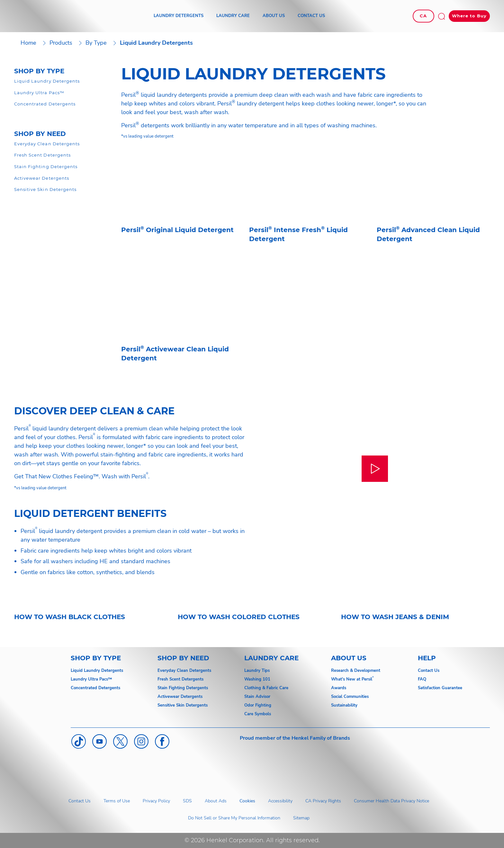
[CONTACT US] (311, 16)
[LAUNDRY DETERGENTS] (179, 16)
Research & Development (356, 671)
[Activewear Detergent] (42, 178)
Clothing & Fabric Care (266, 688)
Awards (339, 688)
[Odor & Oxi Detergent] (46, 167)
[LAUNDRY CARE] (233, 16)
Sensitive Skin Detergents (183, 705)
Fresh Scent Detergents (180, 679)
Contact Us (429, 671)
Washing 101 (257, 679)
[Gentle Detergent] (42, 155)
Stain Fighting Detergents (183, 688)
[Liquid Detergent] (47, 81)
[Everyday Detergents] (47, 144)
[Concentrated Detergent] (45, 104)
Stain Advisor (257, 697)
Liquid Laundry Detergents (97, 671)
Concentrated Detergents (95, 688)
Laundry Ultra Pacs (89, 679)
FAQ (422, 679)
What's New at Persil (352, 679)
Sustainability (344, 705)
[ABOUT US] (274, 16)
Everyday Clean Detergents (184, 671)
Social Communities (350, 697)
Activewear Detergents (180, 697)
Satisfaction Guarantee (440, 688)
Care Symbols (258, 714)
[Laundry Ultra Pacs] (39, 93)
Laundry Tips (257, 671)
